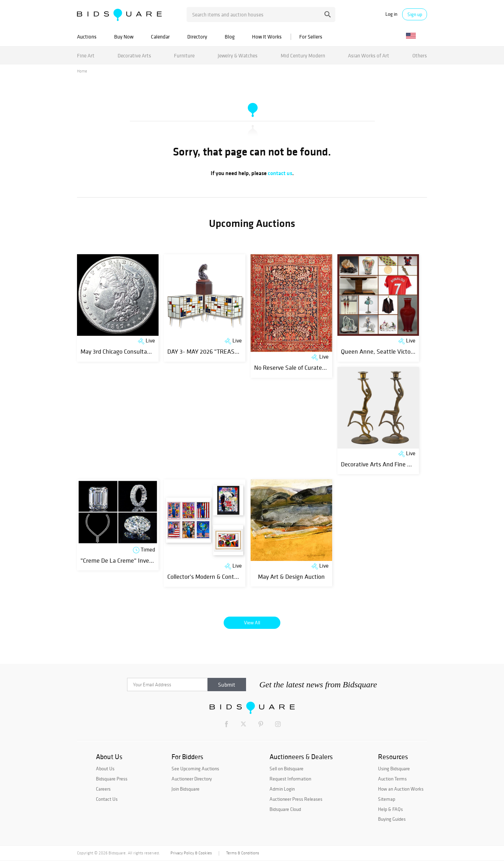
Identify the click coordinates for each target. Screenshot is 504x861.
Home (82, 71)
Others (420, 55)
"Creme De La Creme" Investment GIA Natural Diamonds (154, 560)
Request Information (290, 779)
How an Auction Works (401, 789)
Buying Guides (392, 819)
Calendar (160, 37)
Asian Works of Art (369, 55)
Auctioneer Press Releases (296, 799)
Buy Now (124, 37)
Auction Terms (392, 779)
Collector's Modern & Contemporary (213, 577)
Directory (197, 37)
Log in (391, 14)
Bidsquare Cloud (285, 809)
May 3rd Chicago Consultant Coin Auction (134, 351)
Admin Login (282, 789)
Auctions (87, 37)
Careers (103, 789)
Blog (230, 37)
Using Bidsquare (394, 769)
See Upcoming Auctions (195, 769)
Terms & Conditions (243, 853)
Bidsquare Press (112, 779)
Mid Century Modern (303, 55)
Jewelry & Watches (238, 55)
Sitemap (387, 799)
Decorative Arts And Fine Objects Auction (394, 464)
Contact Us (107, 799)
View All (252, 623)
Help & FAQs (390, 809)
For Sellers (311, 37)
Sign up (415, 14)
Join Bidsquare (185, 789)
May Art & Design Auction (291, 577)
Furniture (184, 55)
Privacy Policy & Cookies (191, 853)
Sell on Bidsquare (286, 769)
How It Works (267, 37)
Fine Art (86, 55)
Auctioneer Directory (192, 779)
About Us (105, 769)
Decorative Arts (134, 55)
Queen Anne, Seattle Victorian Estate (390, 351)
